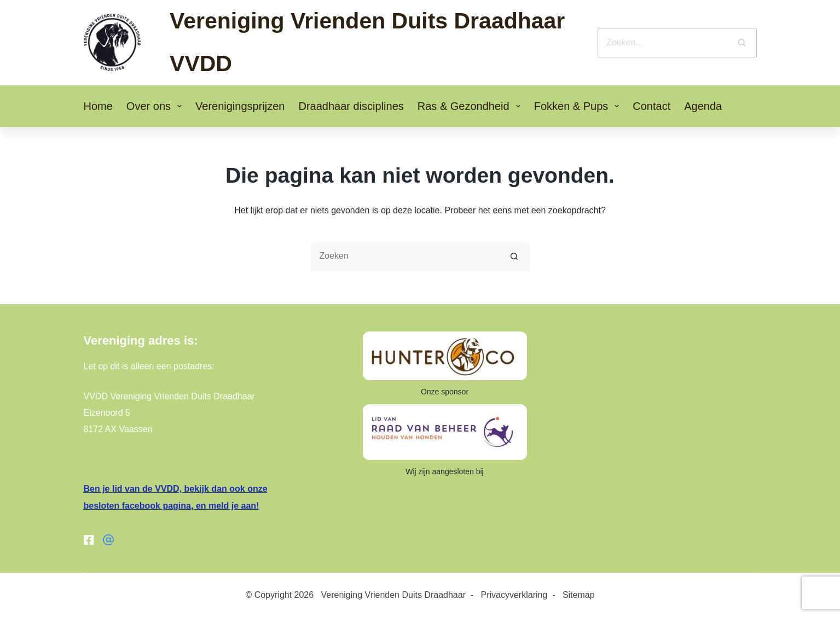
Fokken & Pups (579, 106)
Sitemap (579, 595)
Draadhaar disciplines (351, 106)
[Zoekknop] (742, 43)
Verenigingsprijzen (240, 106)
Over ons (156, 106)
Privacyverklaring (514, 595)
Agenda (703, 106)
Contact (651, 106)
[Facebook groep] (108, 540)
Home (98, 106)
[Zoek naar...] (662, 43)
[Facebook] (89, 540)
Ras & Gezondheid (471, 106)
